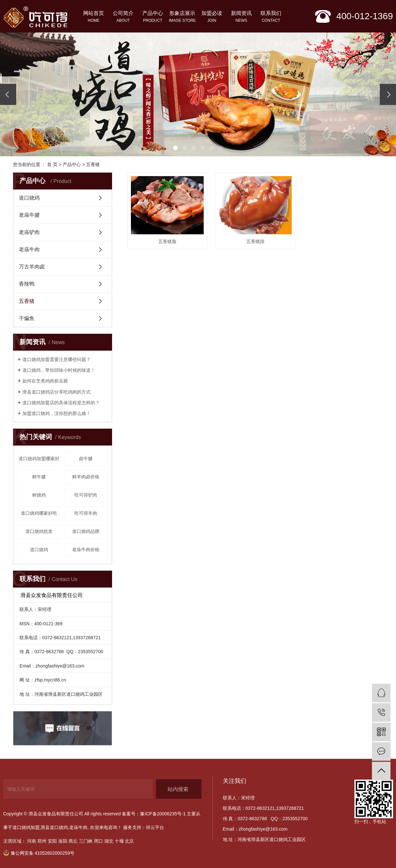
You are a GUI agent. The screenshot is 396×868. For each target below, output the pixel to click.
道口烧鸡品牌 (86, 531)
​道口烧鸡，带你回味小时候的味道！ (59, 370)
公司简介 (123, 17)
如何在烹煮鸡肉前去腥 (45, 381)
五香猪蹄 (255, 241)
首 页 (52, 164)
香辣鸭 (27, 284)
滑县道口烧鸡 (54, 827)
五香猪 (93, 164)
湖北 (109, 841)
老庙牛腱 (29, 215)
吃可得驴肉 (86, 495)
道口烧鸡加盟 (26, 827)
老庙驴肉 (29, 232)
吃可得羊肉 (86, 513)
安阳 (52, 841)
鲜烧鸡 (39, 495)
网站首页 (94, 17)
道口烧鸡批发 (39, 531)
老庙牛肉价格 (86, 550)
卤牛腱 (86, 459)
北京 (129, 841)
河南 (32, 841)
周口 (98, 841)
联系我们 (271, 17)
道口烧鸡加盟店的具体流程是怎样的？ (61, 403)
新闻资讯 (242, 17)
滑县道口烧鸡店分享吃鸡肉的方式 (57, 392)
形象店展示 (182, 17)
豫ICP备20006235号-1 (163, 814)
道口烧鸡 (29, 198)
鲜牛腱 (39, 477)
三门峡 (86, 841)
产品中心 (153, 17)
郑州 (42, 841)
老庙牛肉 (29, 249)
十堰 (119, 841)
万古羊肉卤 (32, 267)
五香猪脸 (167, 241)
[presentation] (8, 94)
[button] (175, 148)
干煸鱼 (27, 318)
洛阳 (63, 841)
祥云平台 (155, 827)
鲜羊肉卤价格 (86, 477)
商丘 (73, 841)
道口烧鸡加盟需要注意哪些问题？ (57, 359)
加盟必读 (212, 17)
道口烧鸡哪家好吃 (39, 513)
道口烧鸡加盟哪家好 (39, 459)
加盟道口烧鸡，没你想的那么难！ (57, 413)
